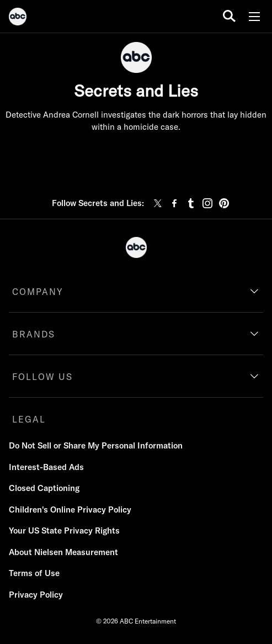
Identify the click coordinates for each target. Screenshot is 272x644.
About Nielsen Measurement (63, 552)
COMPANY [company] (38, 292)
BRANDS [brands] (34, 334)
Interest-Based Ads (46, 467)
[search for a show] (229, 16)
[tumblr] (191, 203)
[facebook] (174, 203)
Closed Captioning (44, 488)
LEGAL (29, 419)
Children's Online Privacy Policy (70, 510)
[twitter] (158, 203)
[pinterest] (224, 203)
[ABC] (18, 18)
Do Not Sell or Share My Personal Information (96, 445)
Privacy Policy (36, 595)
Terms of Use (34, 573)
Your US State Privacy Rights (64, 530)
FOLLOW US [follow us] (42, 377)
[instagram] (207, 203)
